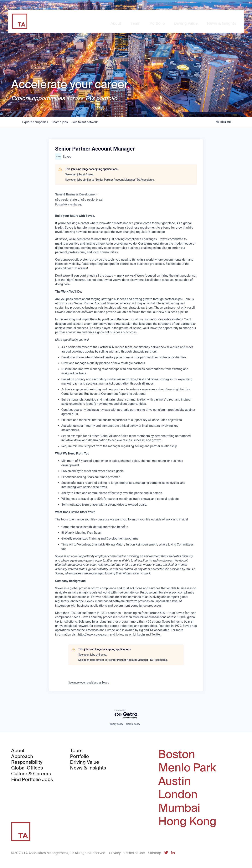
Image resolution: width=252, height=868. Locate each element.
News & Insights (88, 768)
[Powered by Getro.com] (126, 714)
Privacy (115, 853)
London (178, 795)
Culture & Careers (31, 774)
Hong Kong (187, 822)
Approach (22, 756)
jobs (63, 122)
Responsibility (27, 762)
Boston (177, 754)
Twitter (156, 634)
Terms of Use (134, 853)
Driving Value (85, 762)
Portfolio (80, 756)
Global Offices (27, 768)
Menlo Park (187, 768)
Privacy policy (116, 724)
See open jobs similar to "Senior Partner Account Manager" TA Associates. (110, 180)
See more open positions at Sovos (89, 683)
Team (76, 751)
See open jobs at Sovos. (80, 174)
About (18, 751)
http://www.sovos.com (94, 634)
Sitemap (154, 853)
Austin (175, 781)
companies (36, 122)
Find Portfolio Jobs (32, 780)
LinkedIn (139, 634)
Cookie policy (133, 724)
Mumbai (179, 808)
